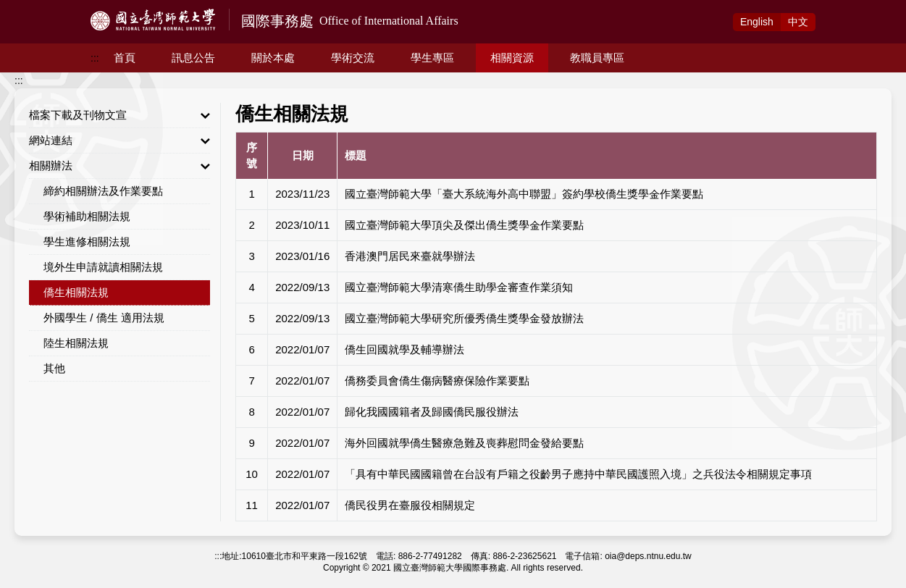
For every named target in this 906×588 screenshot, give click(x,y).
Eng (757, 22)
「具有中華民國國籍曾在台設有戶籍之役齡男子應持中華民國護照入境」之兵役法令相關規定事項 (578, 474)
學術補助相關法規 (87, 216)
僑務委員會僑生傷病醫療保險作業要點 (437, 381)
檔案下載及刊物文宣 (119, 115)
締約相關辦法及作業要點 (103, 191)
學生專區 (432, 58)
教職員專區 (597, 58)
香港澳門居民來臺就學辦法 (410, 256)
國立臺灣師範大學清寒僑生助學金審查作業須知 (459, 287)
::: (95, 58)
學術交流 (353, 58)
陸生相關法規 (76, 343)
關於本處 (273, 58)
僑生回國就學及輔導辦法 (404, 349)
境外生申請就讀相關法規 (103, 267)
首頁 (125, 58)
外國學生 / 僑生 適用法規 (104, 318)
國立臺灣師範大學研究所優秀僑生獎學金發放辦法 (464, 318)
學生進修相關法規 (87, 241)
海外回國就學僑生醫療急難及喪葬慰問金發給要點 (464, 443)
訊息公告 (193, 58)
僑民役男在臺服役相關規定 (410, 505)
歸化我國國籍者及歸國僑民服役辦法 (432, 412)
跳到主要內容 (30, 8)
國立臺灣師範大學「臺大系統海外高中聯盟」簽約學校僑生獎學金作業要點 (524, 194)
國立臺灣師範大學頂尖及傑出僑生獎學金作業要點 (464, 225)
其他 (54, 368)
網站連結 (119, 140)
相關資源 (512, 58)
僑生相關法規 (76, 292)
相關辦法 (119, 166)
